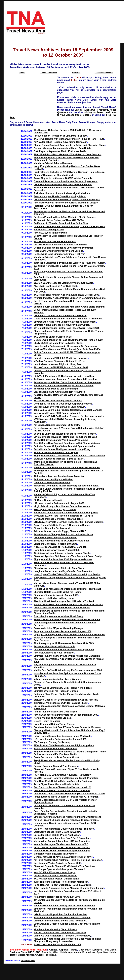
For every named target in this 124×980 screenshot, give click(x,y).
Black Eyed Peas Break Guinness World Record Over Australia (67, 154)
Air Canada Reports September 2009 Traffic (57, 425)
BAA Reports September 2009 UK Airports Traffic (60, 151)
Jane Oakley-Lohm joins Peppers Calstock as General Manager (68, 410)
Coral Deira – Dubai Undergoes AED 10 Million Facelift (63, 185)
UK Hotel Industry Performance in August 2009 (59, 503)
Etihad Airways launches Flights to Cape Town (59, 568)
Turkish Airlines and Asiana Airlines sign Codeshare (62, 193)
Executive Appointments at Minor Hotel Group (59, 616)
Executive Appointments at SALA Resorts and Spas (62, 541)
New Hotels (110, 952)
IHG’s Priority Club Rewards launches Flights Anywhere (64, 745)
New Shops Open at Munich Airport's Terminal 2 (60, 869)
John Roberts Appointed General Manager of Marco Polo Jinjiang (69, 888)
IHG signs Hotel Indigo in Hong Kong (54, 598)
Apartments (75, 952)
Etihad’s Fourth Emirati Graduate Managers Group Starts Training (69, 307)
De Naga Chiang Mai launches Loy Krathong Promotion (63, 248)
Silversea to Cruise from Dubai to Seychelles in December (65, 322)
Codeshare (85, 950)
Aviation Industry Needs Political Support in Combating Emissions (70, 298)
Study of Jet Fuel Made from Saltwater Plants (58, 343)
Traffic (13, 955)
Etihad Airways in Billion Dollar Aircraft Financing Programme (67, 382)
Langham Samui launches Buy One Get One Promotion (63, 571)
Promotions (89, 952)
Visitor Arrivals (26, 955)
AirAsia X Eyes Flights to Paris (50, 233)
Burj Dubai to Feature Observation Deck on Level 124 (62, 787)
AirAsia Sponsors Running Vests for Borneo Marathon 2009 (66, 715)
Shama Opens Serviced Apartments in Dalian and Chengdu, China (69, 145)
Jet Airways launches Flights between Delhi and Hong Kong (66, 513)
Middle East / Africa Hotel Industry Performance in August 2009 (68, 670)
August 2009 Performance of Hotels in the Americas (62, 608)
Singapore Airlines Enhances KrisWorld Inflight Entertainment (67, 817)
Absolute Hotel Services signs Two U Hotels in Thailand (64, 601)
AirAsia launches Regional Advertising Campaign (60, 142)
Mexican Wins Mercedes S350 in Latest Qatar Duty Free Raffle (67, 349)
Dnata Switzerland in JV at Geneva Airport (56, 757)
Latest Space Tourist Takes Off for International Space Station (67, 574)
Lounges (97, 950)
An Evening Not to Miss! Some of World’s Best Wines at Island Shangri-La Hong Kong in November (67, 940)
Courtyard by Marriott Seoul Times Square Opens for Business (67, 727)
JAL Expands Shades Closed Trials (53, 337)
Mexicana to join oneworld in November (55, 854)
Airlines (53, 950)
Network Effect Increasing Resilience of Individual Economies (67, 620)
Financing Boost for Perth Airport (52, 528)
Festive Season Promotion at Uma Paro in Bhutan (60, 136)
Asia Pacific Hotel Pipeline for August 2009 (57, 897)
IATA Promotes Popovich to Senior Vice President (60, 914)
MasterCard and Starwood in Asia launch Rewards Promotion (67, 468)
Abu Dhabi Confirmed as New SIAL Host (55, 286)
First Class (110, 950)
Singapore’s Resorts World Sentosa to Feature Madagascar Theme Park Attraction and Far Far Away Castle (70, 753)
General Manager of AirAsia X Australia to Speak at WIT (63, 857)
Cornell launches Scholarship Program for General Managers (67, 200)
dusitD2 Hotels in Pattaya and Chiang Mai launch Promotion (66, 778)
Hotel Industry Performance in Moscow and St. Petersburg (65, 346)
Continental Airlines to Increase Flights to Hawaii (60, 316)
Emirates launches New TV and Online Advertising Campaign (67, 656)
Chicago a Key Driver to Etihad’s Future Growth (59, 407)
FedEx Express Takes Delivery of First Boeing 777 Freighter (66, 797)
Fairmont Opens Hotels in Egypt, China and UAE (60, 531)
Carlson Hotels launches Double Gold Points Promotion (64, 829)
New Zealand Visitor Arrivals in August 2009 (57, 863)
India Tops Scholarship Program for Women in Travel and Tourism (69, 263)
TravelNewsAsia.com (104, 73)
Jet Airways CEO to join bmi (49, 230)
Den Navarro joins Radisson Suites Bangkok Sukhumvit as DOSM (69, 794)
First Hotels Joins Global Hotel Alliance (55, 242)
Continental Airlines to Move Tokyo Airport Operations (63, 404)
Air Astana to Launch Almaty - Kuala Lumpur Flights (62, 553)
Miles (56, 952)
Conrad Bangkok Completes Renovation (55, 538)
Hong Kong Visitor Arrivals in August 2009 (56, 550)
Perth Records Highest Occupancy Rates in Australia (62, 885)
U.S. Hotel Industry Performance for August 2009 (60, 739)
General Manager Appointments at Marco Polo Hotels (62, 148)
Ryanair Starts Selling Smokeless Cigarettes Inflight (62, 851)
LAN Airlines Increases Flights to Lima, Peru (58, 364)
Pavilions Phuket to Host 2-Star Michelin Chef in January (64, 217)
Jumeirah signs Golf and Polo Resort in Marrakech (61, 882)
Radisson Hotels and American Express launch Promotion (65, 379)
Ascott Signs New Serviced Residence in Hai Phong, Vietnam (67, 443)
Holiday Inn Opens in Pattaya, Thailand (55, 509)
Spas (99, 952)
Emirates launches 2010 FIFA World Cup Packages (61, 358)
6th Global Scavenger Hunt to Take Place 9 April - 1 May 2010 (66, 328)
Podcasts (76, 73)
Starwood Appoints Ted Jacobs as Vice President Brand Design (68, 556)
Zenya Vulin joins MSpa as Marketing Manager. (59, 628)
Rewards (47, 952)
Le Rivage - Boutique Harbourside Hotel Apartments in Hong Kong (69, 226)
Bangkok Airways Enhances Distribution (55, 749)
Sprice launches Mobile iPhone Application (57, 835)
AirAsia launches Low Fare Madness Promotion (59, 476)
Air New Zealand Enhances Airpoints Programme (60, 245)
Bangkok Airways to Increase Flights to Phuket (59, 459)
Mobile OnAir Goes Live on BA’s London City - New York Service (68, 604)
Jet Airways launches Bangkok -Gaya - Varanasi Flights (63, 386)
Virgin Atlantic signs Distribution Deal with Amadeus (62, 506)
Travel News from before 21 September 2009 (57, 944)
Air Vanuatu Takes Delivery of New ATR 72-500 (59, 220)
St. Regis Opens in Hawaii (48, 500)
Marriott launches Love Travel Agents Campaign (60, 933)
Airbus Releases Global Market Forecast (55, 876)
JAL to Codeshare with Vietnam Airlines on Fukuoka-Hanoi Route (69, 139)
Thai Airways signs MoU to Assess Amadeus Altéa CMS (64, 643)
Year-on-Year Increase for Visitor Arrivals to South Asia (63, 283)
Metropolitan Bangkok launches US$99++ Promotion (62, 841)
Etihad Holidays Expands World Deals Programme (61, 440)
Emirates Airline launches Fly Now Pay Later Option (62, 325)
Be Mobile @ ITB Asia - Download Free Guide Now (61, 223)
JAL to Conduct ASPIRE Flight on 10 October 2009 (61, 367)
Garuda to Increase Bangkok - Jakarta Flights (58, 519)
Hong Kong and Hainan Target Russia (54, 724)
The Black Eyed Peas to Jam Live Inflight (56, 389)
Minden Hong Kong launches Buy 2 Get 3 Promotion (62, 838)
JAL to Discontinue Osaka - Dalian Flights (56, 879)
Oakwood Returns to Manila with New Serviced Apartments (65, 181)
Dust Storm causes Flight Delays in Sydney (57, 832)
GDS (38, 952)
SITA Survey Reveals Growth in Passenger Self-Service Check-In (68, 522)
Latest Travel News (49, 73)
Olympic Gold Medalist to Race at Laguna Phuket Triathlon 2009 (68, 340)
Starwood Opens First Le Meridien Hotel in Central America (66, 700)
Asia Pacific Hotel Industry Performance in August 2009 (64, 650)
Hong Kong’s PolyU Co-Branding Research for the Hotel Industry (69, 416)
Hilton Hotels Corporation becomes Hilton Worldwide (62, 736)
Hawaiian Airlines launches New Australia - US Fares (62, 918)
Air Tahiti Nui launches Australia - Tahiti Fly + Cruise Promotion (68, 860)
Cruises (40, 955)
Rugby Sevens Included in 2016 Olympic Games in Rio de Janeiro (69, 172)
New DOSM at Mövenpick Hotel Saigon (54, 872)
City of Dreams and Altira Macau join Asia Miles (59, 392)
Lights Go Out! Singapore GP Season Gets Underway (62, 936)
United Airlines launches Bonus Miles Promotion (60, 921)
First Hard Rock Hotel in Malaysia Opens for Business (63, 781)
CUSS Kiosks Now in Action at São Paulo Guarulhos (62, 791)
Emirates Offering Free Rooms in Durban (56, 691)
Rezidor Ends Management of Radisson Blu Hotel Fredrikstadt (67, 589)
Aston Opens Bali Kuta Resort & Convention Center (61, 525)
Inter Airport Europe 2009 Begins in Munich (57, 413)
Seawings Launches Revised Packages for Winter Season (65, 434)
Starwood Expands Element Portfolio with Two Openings (64, 866)
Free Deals (51, 955)
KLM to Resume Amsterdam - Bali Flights (56, 452)
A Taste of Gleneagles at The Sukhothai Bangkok (60, 547)
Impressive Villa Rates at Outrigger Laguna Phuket (61, 703)
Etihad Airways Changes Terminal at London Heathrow (63, 534)
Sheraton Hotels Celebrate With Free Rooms (58, 592)
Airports (63, 950)
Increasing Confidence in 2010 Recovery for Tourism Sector (66, 486)
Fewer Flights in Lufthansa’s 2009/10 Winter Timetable (63, 178)
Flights (73, 950)
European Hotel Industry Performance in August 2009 (62, 631)
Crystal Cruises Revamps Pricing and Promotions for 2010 (65, 437)
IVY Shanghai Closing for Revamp (52, 742)
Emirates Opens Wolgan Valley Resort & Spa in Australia (64, 446)
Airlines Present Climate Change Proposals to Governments (66, 820)
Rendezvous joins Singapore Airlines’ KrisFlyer (59, 254)
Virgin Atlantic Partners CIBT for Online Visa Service (62, 848)
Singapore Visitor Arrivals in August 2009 (56, 595)
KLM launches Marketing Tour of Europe (55, 929)
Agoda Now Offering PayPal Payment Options (58, 251)
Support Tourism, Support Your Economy (56, 766)
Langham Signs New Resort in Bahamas (55, 544)
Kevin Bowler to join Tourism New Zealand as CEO (61, 844)
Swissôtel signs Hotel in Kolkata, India (54, 646)
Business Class (18, 952)
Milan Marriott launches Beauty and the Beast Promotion (64, 906)
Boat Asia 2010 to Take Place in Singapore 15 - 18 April (63, 516)
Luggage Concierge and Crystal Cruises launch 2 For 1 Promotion (69, 635)
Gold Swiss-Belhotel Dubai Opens (52, 483)
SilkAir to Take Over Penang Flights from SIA (58, 401)
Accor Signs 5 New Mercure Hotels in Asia (56, 784)
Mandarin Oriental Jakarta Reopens (53, 163)
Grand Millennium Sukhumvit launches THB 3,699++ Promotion (68, 319)
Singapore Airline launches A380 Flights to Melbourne (63, 559)
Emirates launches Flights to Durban (53, 479)
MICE (31, 952)
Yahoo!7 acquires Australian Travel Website (57, 679)
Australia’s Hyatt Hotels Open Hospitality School (60, 196)
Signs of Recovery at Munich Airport (53, 175)
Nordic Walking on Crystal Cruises (52, 718)
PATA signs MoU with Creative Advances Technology (62, 775)
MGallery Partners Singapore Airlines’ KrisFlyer (59, 361)
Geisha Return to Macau (47, 721)
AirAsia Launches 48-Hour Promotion (54, 653)
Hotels (63, 952)
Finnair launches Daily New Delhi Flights (56, 712)
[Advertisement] (86, 22)
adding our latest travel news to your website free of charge (87, 114)
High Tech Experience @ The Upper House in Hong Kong (64, 376)
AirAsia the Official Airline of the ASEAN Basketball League (66, 203)
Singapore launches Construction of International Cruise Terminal (69, 456)
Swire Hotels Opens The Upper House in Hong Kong (62, 449)
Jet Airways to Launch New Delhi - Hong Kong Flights (63, 688)
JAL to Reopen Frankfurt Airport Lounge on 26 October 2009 (66, 295)
